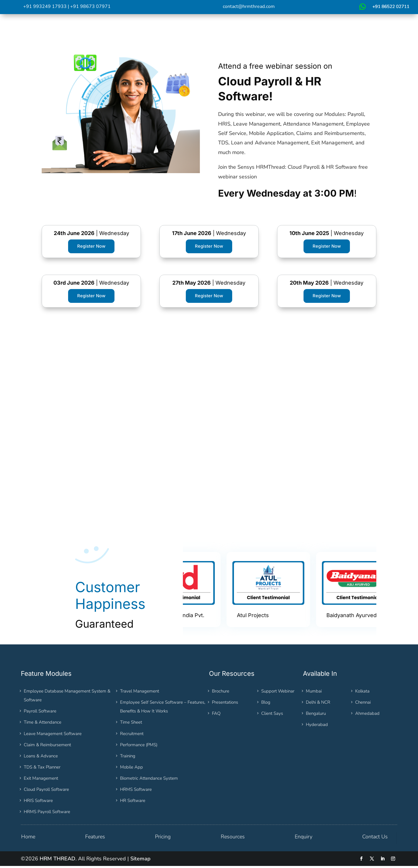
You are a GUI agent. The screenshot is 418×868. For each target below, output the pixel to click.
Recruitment (132, 735)
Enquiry (304, 839)
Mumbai (314, 693)
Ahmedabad (367, 715)
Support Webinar (278, 693)
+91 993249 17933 (45, 6)
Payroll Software (40, 713)
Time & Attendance (43, 724)
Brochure (221, 693)
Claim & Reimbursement (47, 747)
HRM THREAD (58, 861)
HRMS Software (136, 791)
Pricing (163, 839)
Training (128, 758)
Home (28, 839)
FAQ (216, 715)
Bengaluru (316, 715)
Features (95, 839)
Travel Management (140, 693)
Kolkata (362, 693)
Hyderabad (317, 727)
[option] (228, 592)
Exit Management (41, 780)
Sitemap (140, 861)
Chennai (363, 704)
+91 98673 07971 (90, 6)
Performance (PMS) (139, 747)
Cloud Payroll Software (46, 791)
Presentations (225, 704)
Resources (233, 839)
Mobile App (132, 769)
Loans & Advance (41, 758)
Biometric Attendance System (149, 780)
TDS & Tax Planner (42, 769)
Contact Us (375, 839)
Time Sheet (131, 724)
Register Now (91, 246)
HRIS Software (38, 803)
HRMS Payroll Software (47, 814)
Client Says (272, 715)
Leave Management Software (53, 735)
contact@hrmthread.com (249, 6)
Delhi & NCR (318, 704)
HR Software (133, 803)
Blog (266, 704)
